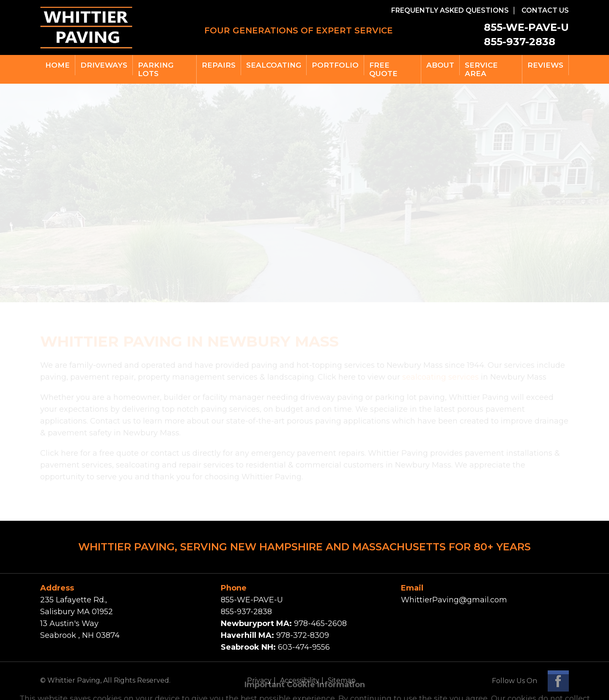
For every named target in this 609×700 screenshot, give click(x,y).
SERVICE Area (481, 69)
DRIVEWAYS (104, 65)
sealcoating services (440, 377)
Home (58, 65)
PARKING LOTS (156, 69)
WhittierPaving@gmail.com (454, 600)
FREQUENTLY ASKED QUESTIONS (450, 10)
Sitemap (342, 680)
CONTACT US (545, 10)
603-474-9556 (304, 647)
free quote (383, 69)
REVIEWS (545, 65)
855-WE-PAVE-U (526, 27)
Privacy (259, 680)
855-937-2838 (520, 42)
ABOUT (440, 65)
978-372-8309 (303, 635)
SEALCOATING (274, 65)
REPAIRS (219, 65)
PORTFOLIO (335, 65)
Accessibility (300, 680)
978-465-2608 (320, 623)
